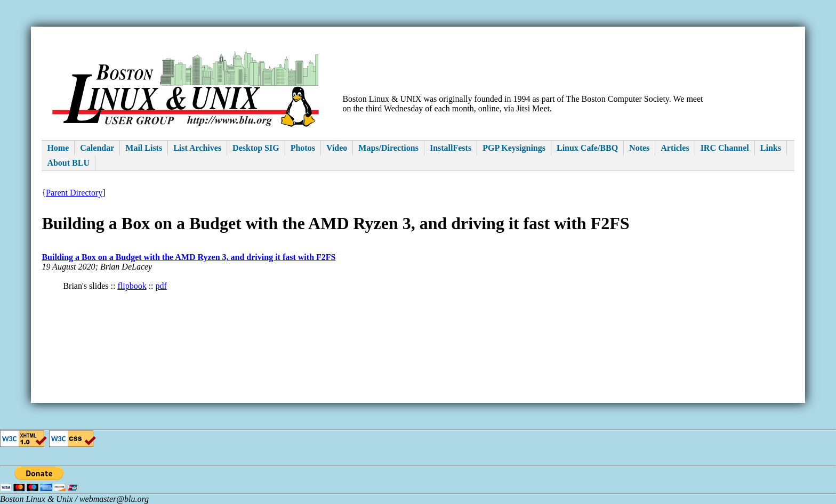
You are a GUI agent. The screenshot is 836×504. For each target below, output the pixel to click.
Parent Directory (74, 193)
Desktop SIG (256, 148)
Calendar (97, 148)
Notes (639, 148)
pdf (161, 286)
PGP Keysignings (514, 148)
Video (337, 148)
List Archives (197, 148)
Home (58, 148)
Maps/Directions (388, 148)
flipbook (132, 286)
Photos (303, 148)
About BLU (68, 163)
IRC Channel (725, 148)
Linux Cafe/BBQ (587, 148)
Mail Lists (144, 148)
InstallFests (451, 148)
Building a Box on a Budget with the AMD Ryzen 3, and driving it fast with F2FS (188, 257)
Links (771, 148)
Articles (675, 148)
